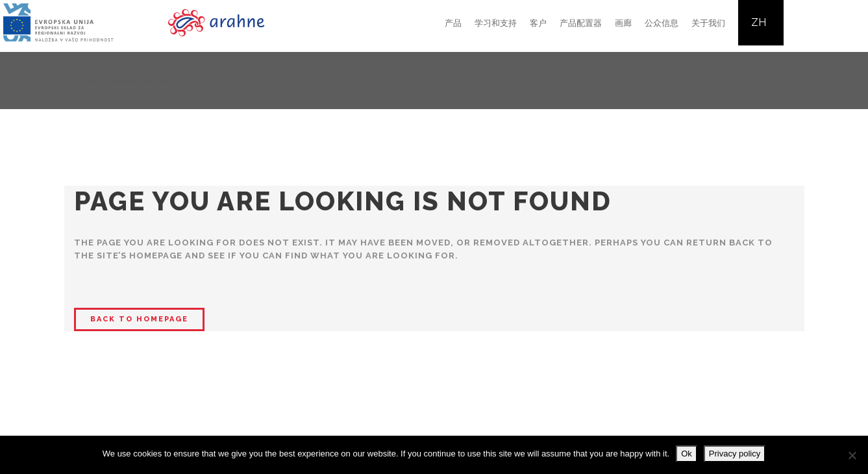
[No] (852, 455)
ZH (759, 22)
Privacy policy (735, 454)
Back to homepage (139, 319)
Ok (687, 454)
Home (89, 81)
